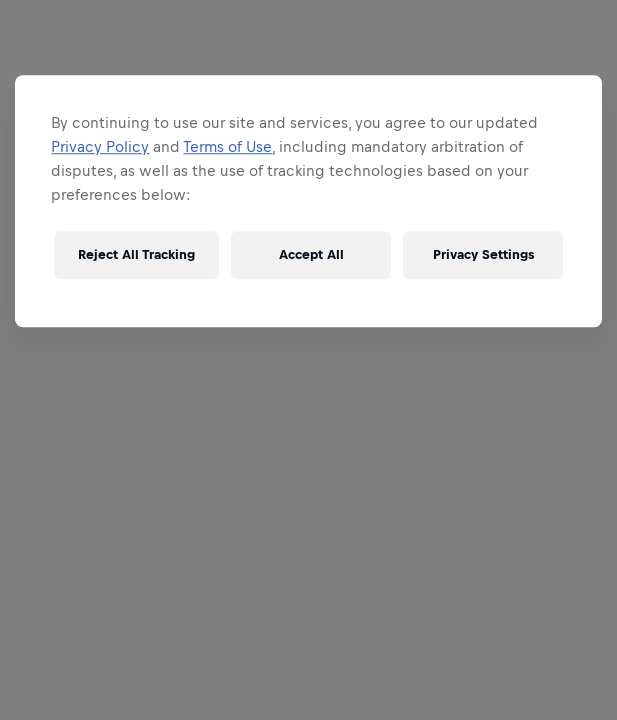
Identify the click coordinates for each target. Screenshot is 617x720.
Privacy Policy (100, 146)
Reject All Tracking (136, 254)
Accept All (311, 254)
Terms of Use (227, 146)
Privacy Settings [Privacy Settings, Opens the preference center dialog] (483, 254)
